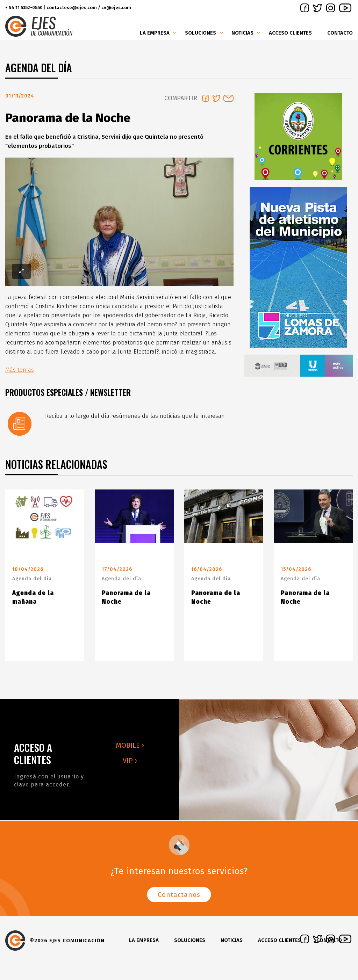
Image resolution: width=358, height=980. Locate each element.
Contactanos (179, 897)
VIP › (130, 763)
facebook (305, 8)
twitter (318, 8)
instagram (331, 8)
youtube (345, 8)
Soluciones (201, 33)
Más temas (20, 373)
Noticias (242, 33)
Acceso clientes (290, 33)
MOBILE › (130, 748)
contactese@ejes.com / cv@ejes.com (89, 8)
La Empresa (155, 33)
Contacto (340, 33)
